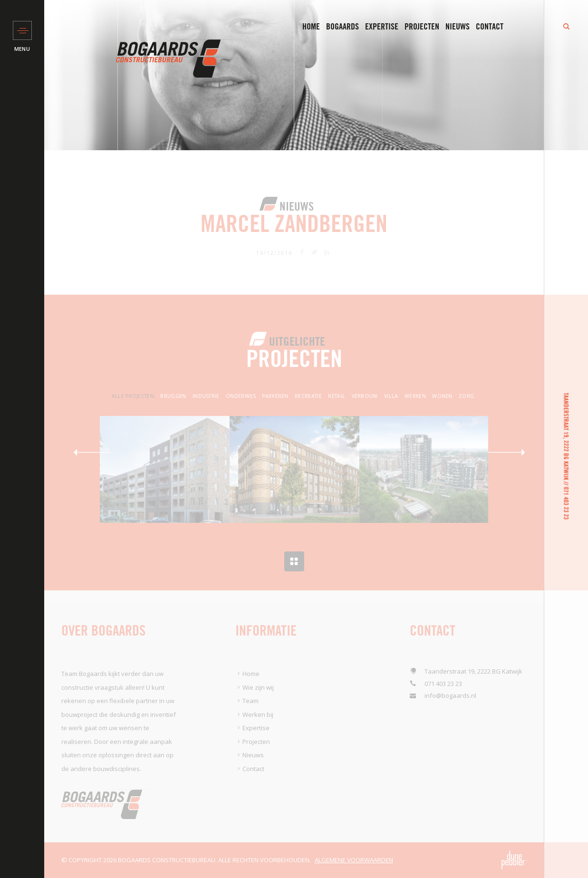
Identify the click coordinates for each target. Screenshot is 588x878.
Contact (490, 27)
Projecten (422, 27)
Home (311, 27)
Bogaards (342, 27)
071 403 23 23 (566, 503)
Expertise (382, 27)
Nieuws (458, 27)
